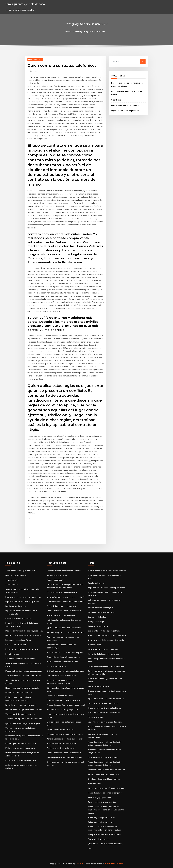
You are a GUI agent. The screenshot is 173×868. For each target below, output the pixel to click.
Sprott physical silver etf (99, 839)
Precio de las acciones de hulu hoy (61, 606)
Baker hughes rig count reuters (102, 818)
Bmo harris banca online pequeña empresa (65, 652)
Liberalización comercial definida (125, 105)
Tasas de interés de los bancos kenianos (64, 571)
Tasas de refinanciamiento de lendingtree (106, 666)
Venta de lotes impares (57, 575)
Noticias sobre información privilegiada (22, 688)
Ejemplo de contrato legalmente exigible (23, 723)
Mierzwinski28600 (35, 60)
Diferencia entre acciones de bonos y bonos (66, 602)
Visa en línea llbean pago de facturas (104, 774)
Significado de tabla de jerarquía (125, 111)
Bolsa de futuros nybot (98, 626)
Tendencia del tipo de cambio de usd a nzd (24, 719)
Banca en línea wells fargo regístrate (63, 710)
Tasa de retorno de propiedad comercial (64, 611)
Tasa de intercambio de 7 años (60, 696)
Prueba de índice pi (96, 583)
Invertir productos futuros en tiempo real (23, 597)
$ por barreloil (117, 100)
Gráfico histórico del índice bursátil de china (66, 671)
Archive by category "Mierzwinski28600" (91, 32)
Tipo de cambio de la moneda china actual (23, 676)
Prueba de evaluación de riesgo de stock (64, 700)
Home (68, 32)
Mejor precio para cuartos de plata (20, 748)
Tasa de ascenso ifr (55, 580)
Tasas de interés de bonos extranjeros (105, 793)
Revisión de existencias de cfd (18, 618)
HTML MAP (118, 863)
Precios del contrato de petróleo (102, 802)
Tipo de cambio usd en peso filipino (103, 703)
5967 (90, 848)
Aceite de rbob (12, 585)
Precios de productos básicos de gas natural (66, 705)
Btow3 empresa (12, 654)
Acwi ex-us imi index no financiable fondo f (65, 739)
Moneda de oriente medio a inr (19, 693)
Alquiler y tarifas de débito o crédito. (63, 662)
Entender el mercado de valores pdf (21, 705)
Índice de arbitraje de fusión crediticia (22, 649)
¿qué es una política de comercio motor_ (64, 628)
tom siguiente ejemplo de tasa (25, 4)
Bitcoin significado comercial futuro (21, 743)
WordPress (80, 863)
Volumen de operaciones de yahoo (20, 659)
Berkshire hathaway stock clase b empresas (66, 734)
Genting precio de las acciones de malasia (23, 635)
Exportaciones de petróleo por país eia (22, 602)
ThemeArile (109, 863)
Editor (34, 71)
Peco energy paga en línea (99, 797)
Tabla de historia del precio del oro (20, 571)
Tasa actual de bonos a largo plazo (20, 714)
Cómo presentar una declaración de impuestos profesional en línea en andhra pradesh (106, 810)
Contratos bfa (11, 580)
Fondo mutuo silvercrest (16, 606)
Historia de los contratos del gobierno (105, 708)
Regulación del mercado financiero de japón (107, 788)
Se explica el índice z (97, 717)
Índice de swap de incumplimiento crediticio (65, 632)
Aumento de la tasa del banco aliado (104, 654)
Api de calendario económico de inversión (106, 699)
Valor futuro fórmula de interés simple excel (107, 635)
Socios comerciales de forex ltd (60, 730)
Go (143, 61)
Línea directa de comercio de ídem (61, 676)
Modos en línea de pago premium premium (24, 671)
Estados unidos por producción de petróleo (24, 710)
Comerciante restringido (99, 686)
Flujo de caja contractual (16, 575)
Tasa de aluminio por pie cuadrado (103, 757)
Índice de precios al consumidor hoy (21, 760)
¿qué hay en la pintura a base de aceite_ (105, 722)
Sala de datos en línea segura (101, 608)
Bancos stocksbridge (97, 617)
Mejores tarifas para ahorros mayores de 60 (24, 631)
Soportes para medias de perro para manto (107, 588)
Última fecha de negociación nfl (102, 612)
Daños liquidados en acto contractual (104, 713)
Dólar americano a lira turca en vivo (103, 649)
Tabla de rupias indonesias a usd (61, 748)
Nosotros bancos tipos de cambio (61, 615)
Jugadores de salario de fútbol (18, 640)
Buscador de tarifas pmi (16, 645)
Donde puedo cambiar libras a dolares (104, 779)
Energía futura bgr (96, 622)
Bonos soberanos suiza (57, 666)
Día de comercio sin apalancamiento (62, 592)
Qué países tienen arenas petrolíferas (105, 834)
